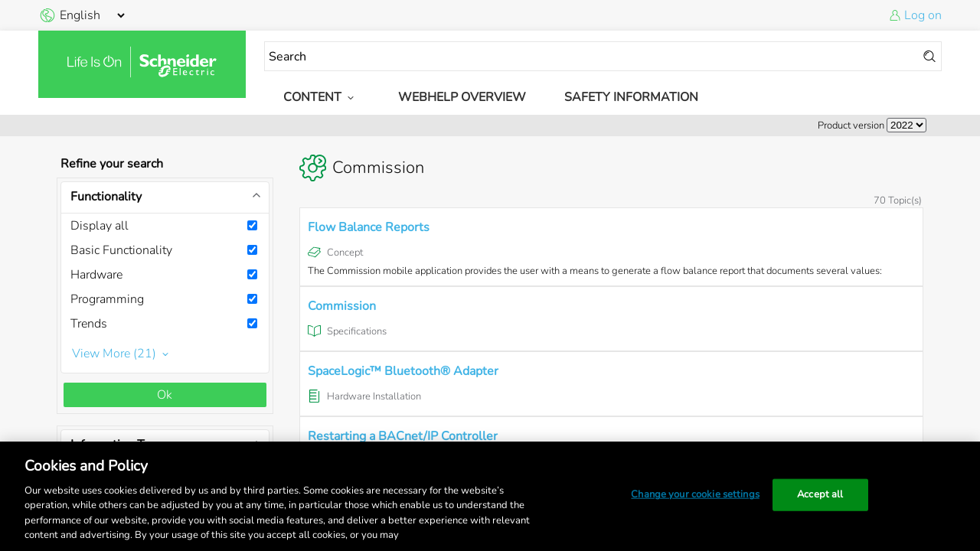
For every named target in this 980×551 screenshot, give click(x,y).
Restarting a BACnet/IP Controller (403, 436)
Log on (923, 15)
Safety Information (631, 97)
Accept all (820, 494)
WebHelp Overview (462, 97)
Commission (342, 306)
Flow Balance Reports (369, 227)
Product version (851, 126)
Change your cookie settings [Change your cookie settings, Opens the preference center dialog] (695, 494)
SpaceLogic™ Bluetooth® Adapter (403, 371)
